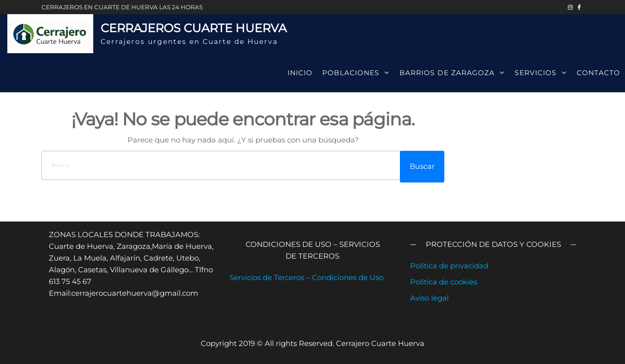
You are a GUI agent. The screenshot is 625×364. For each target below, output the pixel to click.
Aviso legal (429, 298)
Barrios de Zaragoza (447, 73)
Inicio (300, 73)
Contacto (598, 73)
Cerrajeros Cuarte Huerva (194, 28)
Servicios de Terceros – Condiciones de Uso (306, 277)
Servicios (536, 73)
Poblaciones (351, 73)
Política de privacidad (449, 266)
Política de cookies (444, 282)
